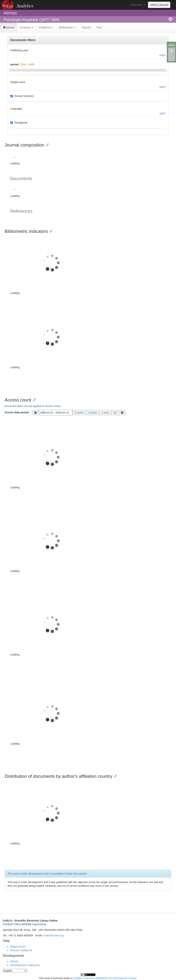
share (172, 45)
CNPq (17, 924)
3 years (79, 413)
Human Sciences (22, 96)
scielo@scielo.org (53, 935)
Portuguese (19, 123)
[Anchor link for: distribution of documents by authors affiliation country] (114, 776)
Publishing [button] (46, 27)
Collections (137, 5)
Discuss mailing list (21, 950)
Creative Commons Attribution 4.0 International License (105, 978)
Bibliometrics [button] (68, 27)
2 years (93, 413)
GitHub (14, 961)
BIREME (27, 924)
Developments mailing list (25, 965)
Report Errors (18, 947)
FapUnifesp (39, 924)
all (115, 413)
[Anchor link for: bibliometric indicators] (50, 231)
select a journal (159, 5)
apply (163, 55)
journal (9, 27)
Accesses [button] (27, 27)
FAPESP (8, 924)
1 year (105, 413)
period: (15, 64)
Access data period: (17, 412)
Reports (86, 27)
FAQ (99, 27)
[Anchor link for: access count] (33, 399)
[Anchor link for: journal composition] (46, 145)
